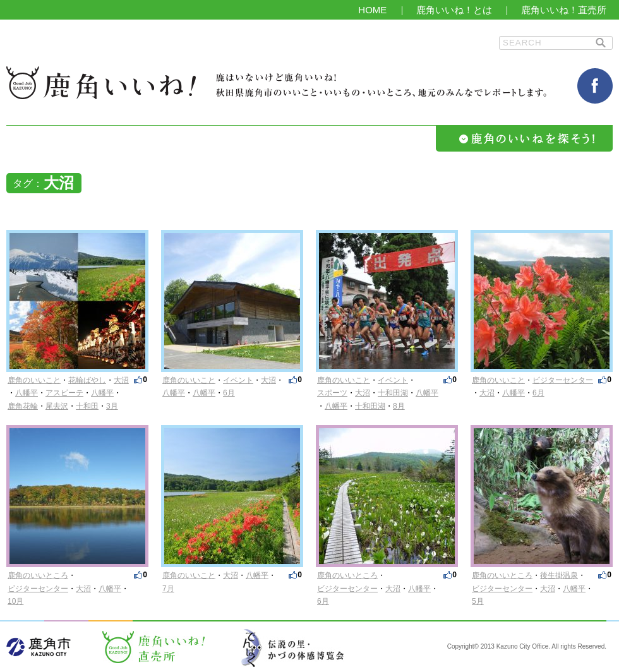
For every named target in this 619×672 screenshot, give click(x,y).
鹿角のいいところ (38, 575)
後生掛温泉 (559, 575)
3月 (112, 406)
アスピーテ (64, 393)
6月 (229, 393)
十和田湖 (393, 393)
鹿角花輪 (23, 406)
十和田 (87, 406)
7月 (168, 589)
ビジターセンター (563, 380)
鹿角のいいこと (34, 380)
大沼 (121, 380)
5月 (478, 601)
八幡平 (27, 393)
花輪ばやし (87, 380)
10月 (15, 601)
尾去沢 (57, 406)
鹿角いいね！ (101, 83)
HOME (372, 10)
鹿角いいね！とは (454, 10)
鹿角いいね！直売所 (564, 10)
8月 (399, 406)
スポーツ (332, 393)
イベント (238, 380)
